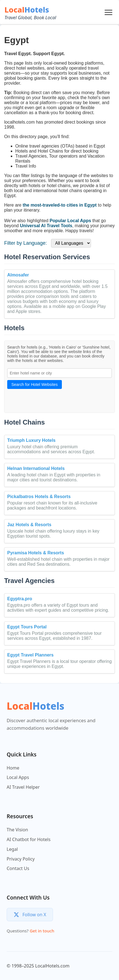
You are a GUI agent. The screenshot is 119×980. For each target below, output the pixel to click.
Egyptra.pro (20, 599)
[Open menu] (108, 12)
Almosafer (18, 275)
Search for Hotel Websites (35, 384)
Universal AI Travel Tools (46, 226)
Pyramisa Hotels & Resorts (36, 553)
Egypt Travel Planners (30, 655)
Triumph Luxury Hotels (31, 440)
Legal (12, 849)
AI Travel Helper (23, 787)
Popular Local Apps (70, 221)
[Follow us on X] (30, 915)
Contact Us (18, 868)
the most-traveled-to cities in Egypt (60, 205)
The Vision (17, 830)
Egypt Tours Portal (27, 627)
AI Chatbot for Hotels (29, 839)
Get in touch (42, 931)
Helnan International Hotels (36, 468)
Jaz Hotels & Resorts (29, 525)
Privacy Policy (21, 859)
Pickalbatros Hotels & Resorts (39, 497)
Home (13, 768)
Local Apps (18, 777)
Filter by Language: (26, 243)
